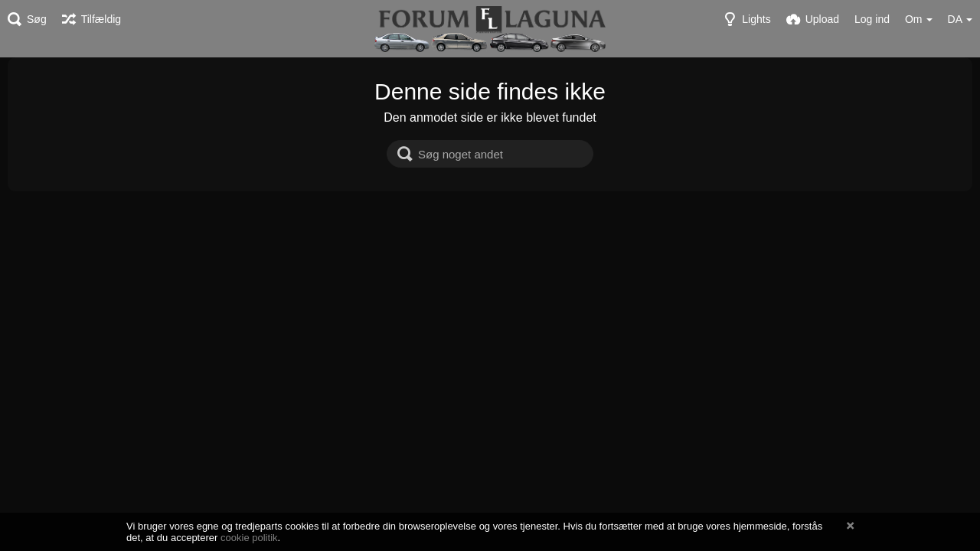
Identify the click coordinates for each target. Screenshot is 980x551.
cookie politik (249, 538)
